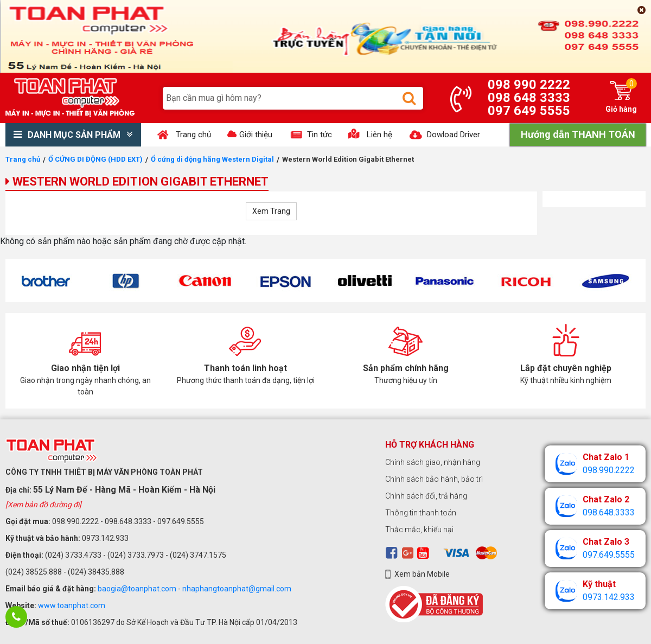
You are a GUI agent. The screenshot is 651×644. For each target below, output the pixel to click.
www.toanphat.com (72, 605)
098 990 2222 (529, 85)
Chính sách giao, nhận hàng (433, 462)
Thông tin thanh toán (421, 513)
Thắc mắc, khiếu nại (419, 530)
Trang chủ (23, 159)
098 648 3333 (529, 98)
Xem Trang (271, 211)
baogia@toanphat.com (137, 589)
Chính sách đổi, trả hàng (426, 496)
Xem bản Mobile (422, 574)
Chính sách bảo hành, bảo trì (434, 479)
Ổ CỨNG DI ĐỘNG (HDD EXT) (95, 159)
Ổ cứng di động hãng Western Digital (212, 159)
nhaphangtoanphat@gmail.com (237, 589)
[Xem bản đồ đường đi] (43, 505)
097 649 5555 (529, 111)
